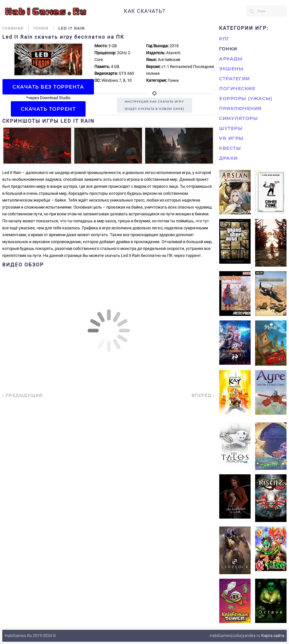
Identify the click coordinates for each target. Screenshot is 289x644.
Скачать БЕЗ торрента (48, 87)
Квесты (230, 148)
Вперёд (203, 395)
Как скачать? (144, 11)
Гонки (41, 28)
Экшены (231, 69)
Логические (237, 89)
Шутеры (231, 128)
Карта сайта (273, 636)
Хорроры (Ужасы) (246, 99)
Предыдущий (23, 395)
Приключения (240, 108)
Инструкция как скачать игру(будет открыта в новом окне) (154, 105)
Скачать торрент (48, 109)
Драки (228, 158)
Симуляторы (238, 118)
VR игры (231, 138)
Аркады (231, 59)
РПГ (224, 39)
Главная (13, 28)
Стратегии (234, 79)
